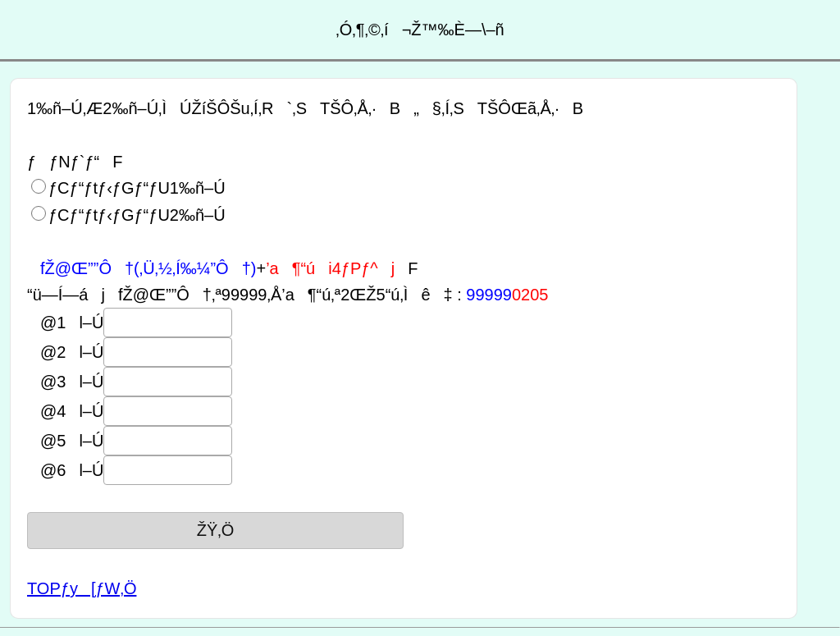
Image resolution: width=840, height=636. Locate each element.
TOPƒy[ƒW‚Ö (82, 588)
